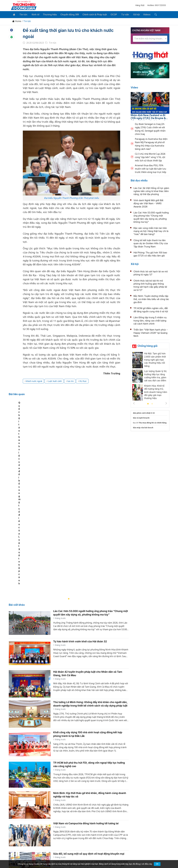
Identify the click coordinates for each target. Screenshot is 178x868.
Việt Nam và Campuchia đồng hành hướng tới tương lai (86, 717)
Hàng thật (140, 5)
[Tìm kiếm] (150, 14)
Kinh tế (34, 14)
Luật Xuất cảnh (55, 381)
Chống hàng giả (147, 345)
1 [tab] (148, 403)
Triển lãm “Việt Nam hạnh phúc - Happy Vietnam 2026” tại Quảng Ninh (151, 332)
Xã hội (132, 14)
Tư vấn (121, 14)
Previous (134, 403)
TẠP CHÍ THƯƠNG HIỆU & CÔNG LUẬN (88, 859)
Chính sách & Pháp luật (92, 14)
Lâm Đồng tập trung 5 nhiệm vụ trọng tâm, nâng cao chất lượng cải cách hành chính (150, 320)
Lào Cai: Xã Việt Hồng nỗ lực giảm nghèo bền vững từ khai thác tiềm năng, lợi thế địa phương (151, 191)
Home (17, 21)
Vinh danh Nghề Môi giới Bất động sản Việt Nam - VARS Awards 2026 (148, 203)
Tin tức (22, 14)
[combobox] (150, 38)
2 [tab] (152, 403)
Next (166, 403)
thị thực (83, 381)
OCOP (111, 14)
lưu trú (71, 381)
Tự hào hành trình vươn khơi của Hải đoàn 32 (80, 535)
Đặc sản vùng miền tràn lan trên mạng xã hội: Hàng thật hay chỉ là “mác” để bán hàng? (151, 231)
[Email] (23, 837)
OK (157, 864)
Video (134, 87)
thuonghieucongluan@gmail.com (71, 835)
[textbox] (150, 38)
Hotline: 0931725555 (157, 5)
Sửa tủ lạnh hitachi (141, 417)
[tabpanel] (70, 445)
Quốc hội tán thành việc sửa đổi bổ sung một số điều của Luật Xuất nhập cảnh (53, 477)
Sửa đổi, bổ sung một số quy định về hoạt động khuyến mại (89, 747)
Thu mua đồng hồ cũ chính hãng (153, 422)
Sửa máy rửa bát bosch (143, 427)
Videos (142, 14)
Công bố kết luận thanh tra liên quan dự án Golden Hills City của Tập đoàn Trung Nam (151, 243)
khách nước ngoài (34, 381)
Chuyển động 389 (67, 14)
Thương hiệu (48, 14)
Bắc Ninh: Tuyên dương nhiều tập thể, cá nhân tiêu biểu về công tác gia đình (151, 299)
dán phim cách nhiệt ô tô (144, 413)
